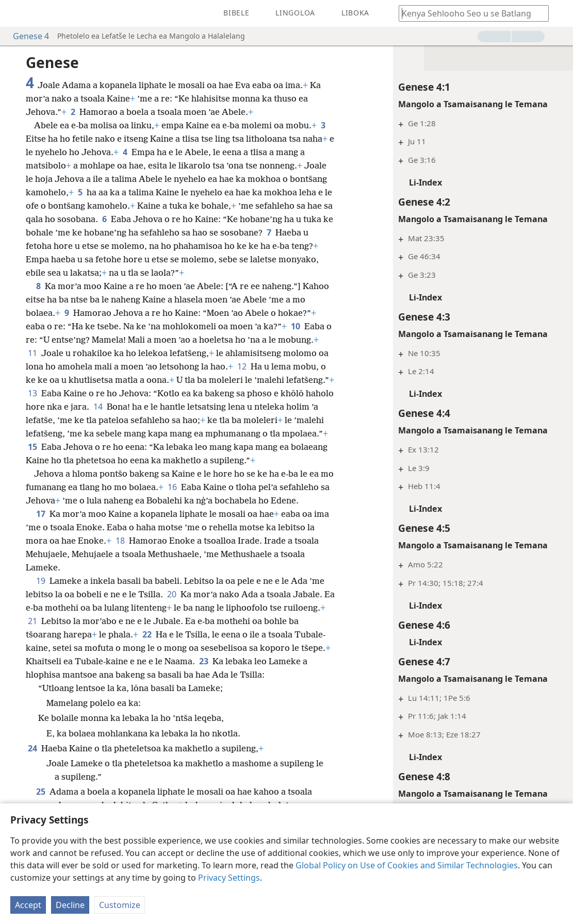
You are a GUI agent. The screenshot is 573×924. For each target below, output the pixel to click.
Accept (28, 905)
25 (41, 792)
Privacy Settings (229, 878)
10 (296, 326)
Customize (120, 905)
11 (32, 353)
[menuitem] (15, 13)
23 (204, 661)
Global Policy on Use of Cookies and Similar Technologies (407, 865)
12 (242, 366)
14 (98, 407)
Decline (70, 905)
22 (147, 634)
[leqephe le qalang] (15, 13)
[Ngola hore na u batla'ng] (469, 13)
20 (172, 594)
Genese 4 (26, 36)
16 (172, 487)
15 (32, 447)
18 (120, 541)
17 (41, 514)
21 (32, 621)
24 (32, 748)
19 (41, 581)
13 (32, 393)
